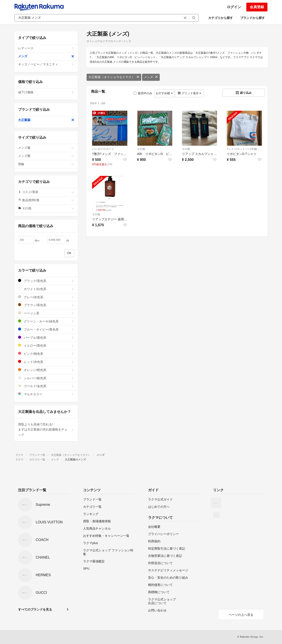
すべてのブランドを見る (35, 609)
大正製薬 (46, 120)
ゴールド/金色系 (46, 386)
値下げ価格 (46, 92)
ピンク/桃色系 (46, 354)
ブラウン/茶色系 (46, 305)
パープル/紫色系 (46, 338)
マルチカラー (46, 394)
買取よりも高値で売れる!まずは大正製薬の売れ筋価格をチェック (46, 430)
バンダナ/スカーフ (103, 149)
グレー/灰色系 (46, 297)
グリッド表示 (189, 93)
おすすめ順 (164, 93)
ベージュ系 (46, 313)
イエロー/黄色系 (46, 345)
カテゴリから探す (221, 18)
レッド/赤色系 (46, 362)
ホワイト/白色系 (46, 289)
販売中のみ (143, 93)
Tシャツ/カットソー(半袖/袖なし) (244, 149)
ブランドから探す (252, 18)
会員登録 (257, 7)
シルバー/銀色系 (46, 378)
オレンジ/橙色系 (46, 370)
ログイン (234, 7)
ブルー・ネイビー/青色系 (46, 329)
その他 (141, 149)
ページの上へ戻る (241, 615)
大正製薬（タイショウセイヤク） (114, 77)
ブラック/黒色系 (46, 281)
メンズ (151, 77)
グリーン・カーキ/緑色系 (46, 321)
